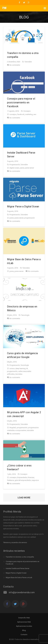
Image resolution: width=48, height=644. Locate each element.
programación (29, 218)
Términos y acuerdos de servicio (15, 542)
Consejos (27, 111)
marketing (29, 114)
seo (35, 114)
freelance (10, 480)
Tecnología (25, 315)
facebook (21, 114)
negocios (35, 480)
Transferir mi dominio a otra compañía (20, 557)
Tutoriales (28, 62)
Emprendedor (22, 477)
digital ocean (14, 168)
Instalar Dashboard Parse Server (18, 568)
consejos (13, 114)
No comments (15, 65)
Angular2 (13, 428)
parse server (29, 168)
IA (27, 368)
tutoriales (19, 374)
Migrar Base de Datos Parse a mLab (19, 577)
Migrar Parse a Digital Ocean (16, 573)
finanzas (31, 477)
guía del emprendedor (23, 480)
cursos (12, 368)
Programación (15, 165)
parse (22, 168)
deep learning (20, 368)
